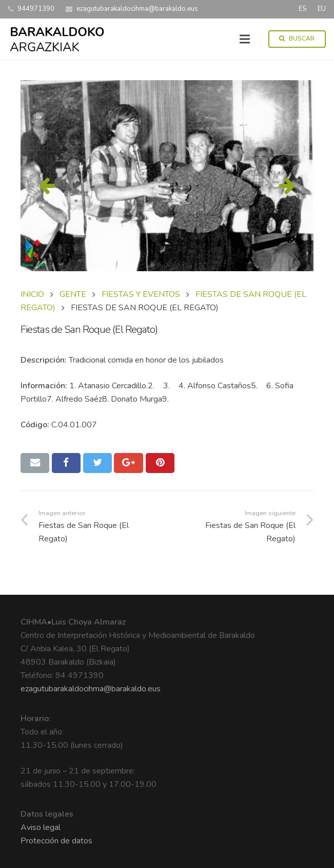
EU (322, 9)
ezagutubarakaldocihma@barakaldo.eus (91, 689)
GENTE (73, 294)
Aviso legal (41, 827)
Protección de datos (56, 841)
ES (302, 9)
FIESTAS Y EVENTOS (141, 294)
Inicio (32, 294)
